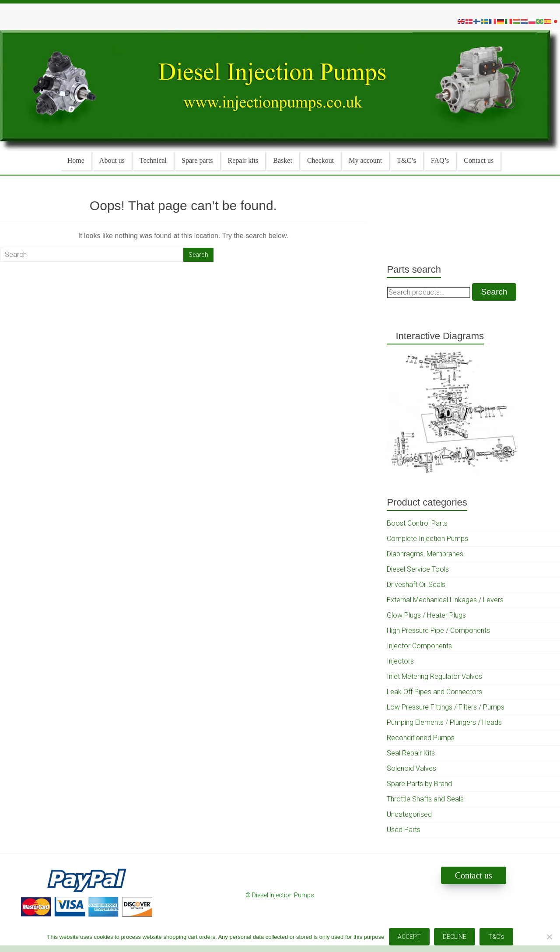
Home (76, 160)
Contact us (479, 160)
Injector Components (419, 646)
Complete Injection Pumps (427, 539)
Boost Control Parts (417, 523)
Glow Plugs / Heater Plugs (426, 615)
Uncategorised (409, 814)
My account (365, 160)
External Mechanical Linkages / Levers (445, 600)
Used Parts (404, 830)
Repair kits (243, 160)
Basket (283, 160)
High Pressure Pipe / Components (438, 631)
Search (494, 292)
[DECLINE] (549, 937)
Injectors (400, 661)
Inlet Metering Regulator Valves (434, 676)
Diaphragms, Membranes (425, 554)
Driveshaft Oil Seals (416, 585)
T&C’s (406, 160)
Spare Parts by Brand (419, 784)
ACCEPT (409, 937)
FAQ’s (440, 160)
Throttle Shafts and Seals (425, 799)
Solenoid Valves (411, 768)
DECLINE (455, 937)
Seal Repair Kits (411, 753)
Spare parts (197, 160)
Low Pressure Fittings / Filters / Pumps (446, 707)
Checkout (320, 160)
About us (112, 160)
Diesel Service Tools (418, 569)
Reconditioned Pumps (421, 738)
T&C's (496, 937)
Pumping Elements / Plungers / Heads (444, 722)
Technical (153, 160)
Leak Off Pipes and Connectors (434, 692)
